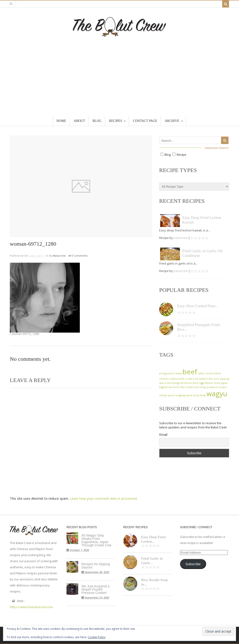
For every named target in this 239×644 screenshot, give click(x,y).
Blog (168, 155)
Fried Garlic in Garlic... (152, 561)
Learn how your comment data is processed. (104, 498)
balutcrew (59, 256)
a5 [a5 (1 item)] (161, 373)
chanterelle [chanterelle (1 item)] (177, 379)
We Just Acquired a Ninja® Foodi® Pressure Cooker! (95, 589)
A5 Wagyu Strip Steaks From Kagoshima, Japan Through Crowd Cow (96, 540)
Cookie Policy (97, 637)
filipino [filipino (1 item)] (209, 383)
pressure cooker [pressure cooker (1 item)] (217, 387)
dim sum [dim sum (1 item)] (214, 379)
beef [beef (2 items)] (190, 372)
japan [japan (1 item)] (224, 383)
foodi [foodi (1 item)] (217, 383)
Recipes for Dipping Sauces (96, 566)
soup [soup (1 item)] (196, 395)
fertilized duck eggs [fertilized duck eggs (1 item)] (192, 383)
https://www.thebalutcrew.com (31, 607)
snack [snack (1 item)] (189, 395)
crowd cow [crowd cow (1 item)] (192, 379)
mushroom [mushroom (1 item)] (192, 387)
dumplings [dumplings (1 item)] (173, 383)
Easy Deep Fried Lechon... (153, 539)
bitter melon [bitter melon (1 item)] (206, 373)
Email (163, 435)
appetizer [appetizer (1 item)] (169, 373)
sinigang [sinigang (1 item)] (180, 395)
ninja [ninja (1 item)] (203, 387)
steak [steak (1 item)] (203, 395)
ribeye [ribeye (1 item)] (163, 395)
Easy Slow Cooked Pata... (198, 306)
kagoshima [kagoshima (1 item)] (166, 387)
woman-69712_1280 (24, 334)
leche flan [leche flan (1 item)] (179, 387)
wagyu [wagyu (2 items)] (217, 394)
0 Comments (79, 256)
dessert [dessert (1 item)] (203, 379)
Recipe (181, 155)
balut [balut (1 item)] (179, 373)
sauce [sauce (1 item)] (171, 395)
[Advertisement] (119, 72)
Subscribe (193, 564)
